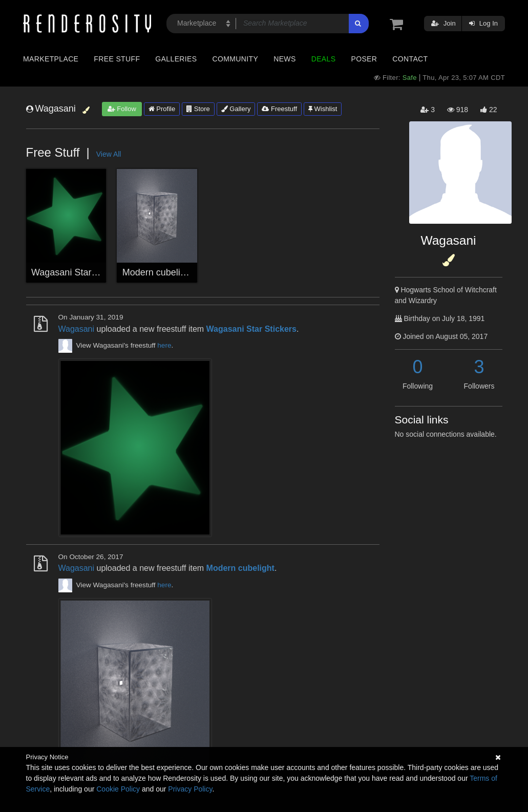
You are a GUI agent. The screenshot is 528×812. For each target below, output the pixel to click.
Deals (324, 59)
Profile (162, 109)
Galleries (176, 59)
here (164, 345)
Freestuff (279, 109)
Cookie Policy (118, 789)
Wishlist (323, 109)
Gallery (236, 109)
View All (109, 154)
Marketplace (51, 59)
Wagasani (77, 329)
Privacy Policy (190, 789)
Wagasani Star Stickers (79, 272)
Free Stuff (117, 59)
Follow (122, 109)
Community (236, 59)
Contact (410, 59)
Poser (364, 59)
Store (198, 109)
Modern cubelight (158, 272)
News (284, 59)
